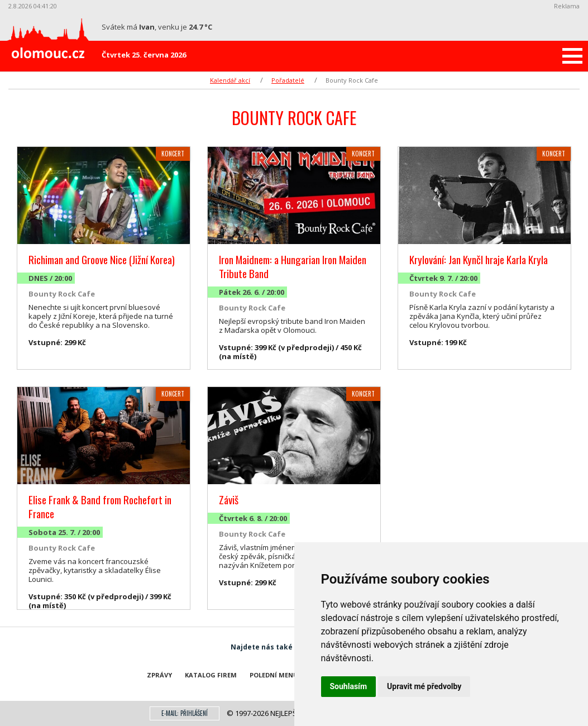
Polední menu (274, 675)
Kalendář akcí (230, 80)
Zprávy (159, 675)
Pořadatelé (288, 80)
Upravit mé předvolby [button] (424, 686)
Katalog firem (211, 675)
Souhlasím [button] (349, 686)
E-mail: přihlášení (185, 713)
